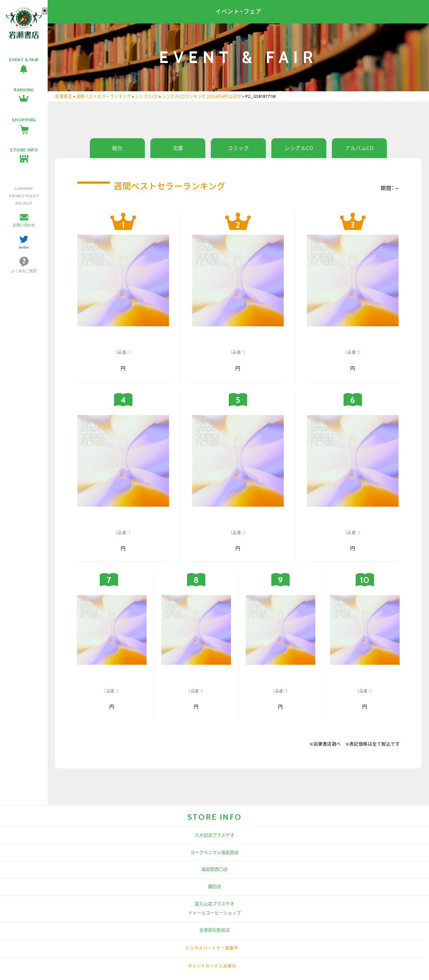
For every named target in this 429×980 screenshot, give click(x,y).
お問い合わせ (24, 225)
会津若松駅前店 (214, 930)
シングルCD (299, 148)
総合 (118, 148)
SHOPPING (24, 120)
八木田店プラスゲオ (214, 835)
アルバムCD (359, 148)
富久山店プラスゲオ (214, 904)
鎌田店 (214, 887)
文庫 (178, 148)
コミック (238, 148)
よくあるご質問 (24, 271)
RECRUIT (24, 203)
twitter (24, 247)
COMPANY (24, 189)
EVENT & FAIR (24, 60)
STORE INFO (24, 150)
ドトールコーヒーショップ (214, 913)
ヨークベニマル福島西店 (214, 853)
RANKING (24, 90)
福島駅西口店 (214, 869)
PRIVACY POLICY (24, 196)
